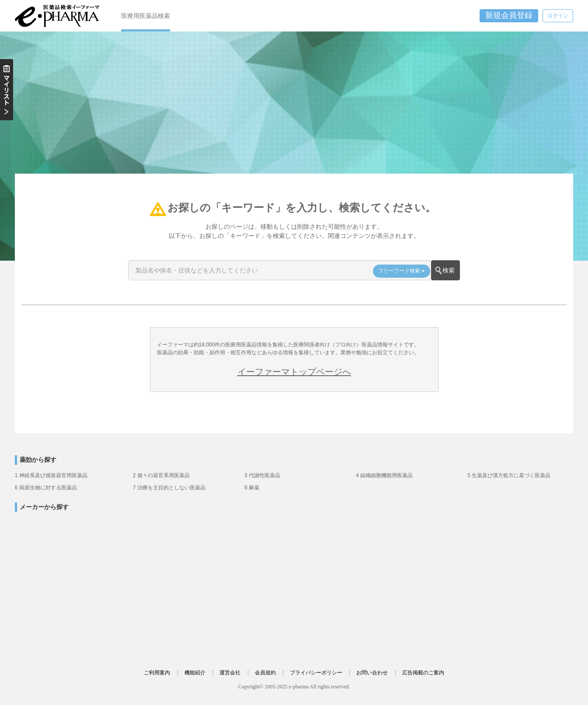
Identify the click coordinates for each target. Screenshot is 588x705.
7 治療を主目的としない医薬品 (169, 488)
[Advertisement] (294, 108)
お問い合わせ (372, 673)
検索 (449, 270)
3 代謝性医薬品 (262, 475)
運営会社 (230, 673)
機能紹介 (195, 673)
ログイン (558, 16)
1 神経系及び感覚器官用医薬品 (51, 475)
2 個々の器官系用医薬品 (161, 475)
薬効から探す (38, 460)
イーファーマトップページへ (294, 372)
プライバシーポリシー (316, 673)
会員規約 (265, 673)
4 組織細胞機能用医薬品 (384, 475)
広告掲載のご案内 (423, 673)
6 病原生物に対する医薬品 (46, 488)
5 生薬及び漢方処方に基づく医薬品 (509, 475)
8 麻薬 (252, 488)
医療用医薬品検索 (146, 16)
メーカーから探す (44, 507)
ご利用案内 (157, 673)
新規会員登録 (509, 15)
